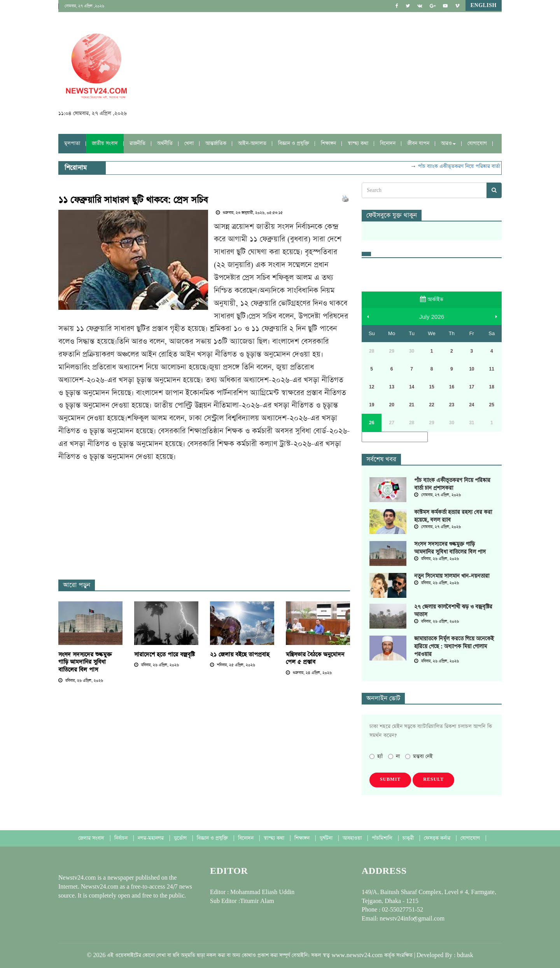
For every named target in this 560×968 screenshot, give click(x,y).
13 (391, 387)
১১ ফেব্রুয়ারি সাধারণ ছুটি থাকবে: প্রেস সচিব (133, 200)
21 (412, 405)
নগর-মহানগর (151, 838)
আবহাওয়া (353, 838)
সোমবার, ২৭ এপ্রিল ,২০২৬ (84, 6)
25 (492, 405)
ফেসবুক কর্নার (438, 838)
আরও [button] (448, 143)
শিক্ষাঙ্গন (328, 143)
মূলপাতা (72, 143)
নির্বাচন (122, 838)
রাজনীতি (137, 143)
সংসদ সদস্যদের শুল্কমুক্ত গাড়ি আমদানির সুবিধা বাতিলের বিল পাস (85, 662)
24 (472, 405)
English (484, 5)
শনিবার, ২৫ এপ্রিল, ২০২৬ (233, 665)
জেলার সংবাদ (92, 838)
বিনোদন (388, 143)
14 (412, 387)
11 (492, 369)
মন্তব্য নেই (419, 756)
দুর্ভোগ (181, 838)
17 (472, 387)
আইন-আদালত (252, 143)
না (394, 756)
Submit (390, 780)
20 (391, 405)
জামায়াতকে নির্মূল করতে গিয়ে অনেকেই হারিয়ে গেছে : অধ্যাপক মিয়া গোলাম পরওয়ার (454, 647)
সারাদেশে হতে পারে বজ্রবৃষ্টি (164, 654)
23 (452, 405)
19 (372, 405)
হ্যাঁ (376, 756)
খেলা (189, 143)
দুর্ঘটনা (327, 838)
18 (492, 387)
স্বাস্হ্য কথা (358, 143)
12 (372, 387)
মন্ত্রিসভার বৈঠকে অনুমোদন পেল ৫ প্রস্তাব (315, 658)
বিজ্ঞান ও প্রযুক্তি (294, 143)
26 (372, 423)
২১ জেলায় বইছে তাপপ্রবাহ (240, 654)
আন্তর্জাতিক (216, 143)
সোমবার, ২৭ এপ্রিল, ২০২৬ (437, 495)
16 (452, 387)
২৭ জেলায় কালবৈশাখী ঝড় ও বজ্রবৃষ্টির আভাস (453, 611)
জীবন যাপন (418, 143)
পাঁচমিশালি (383, 838)
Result (433, 780)
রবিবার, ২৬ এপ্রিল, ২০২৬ (81, 681)
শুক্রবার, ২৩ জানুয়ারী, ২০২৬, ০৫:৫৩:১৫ (249, 213)
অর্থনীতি (165, 143)
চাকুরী (409, 838)
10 (472, 369)
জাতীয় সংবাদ (105, 143)
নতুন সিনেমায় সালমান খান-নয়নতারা (452, 576)
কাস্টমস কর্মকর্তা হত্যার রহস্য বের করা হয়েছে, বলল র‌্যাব (453, 516)
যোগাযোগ (477, 143)
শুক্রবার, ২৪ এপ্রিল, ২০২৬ (309, 673)
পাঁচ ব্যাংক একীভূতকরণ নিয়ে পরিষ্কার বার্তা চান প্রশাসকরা (477, 166)
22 (431, 405)
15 (431, 387)
